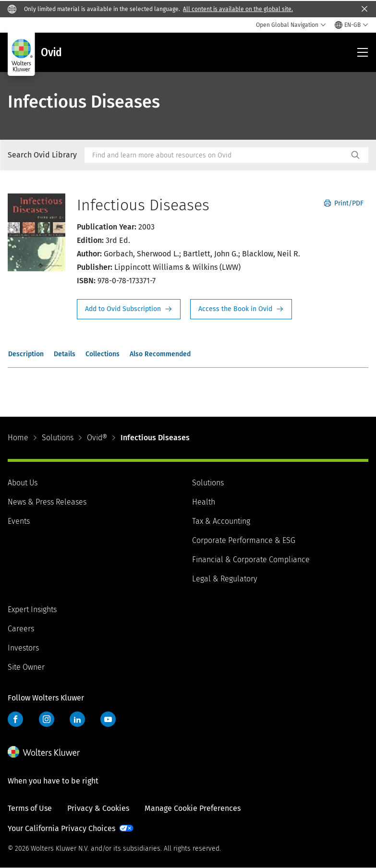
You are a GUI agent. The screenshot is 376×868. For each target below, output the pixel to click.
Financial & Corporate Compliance (251, 560)
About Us (23, 483)
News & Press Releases (47, 502)
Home (18, 438)
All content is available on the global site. (238, 9)
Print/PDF (344, 203)
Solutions (58, 438)
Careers (21, 629)
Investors (23, 648)
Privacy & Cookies (98, 808)
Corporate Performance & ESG (244, 540)
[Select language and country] (352, 25)
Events (19, 521)
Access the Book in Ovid (241, 309)
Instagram (47, 719)
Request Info (129, 309)
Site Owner (26, 667)
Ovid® (97, 438)
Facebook (15, 719)
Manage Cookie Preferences (193, 808)
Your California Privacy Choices (61, 828)
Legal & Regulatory (224, 579)
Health (204, 502)
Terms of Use (30, 808)
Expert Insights (32, 609)
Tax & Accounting (221, 521)
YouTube (108, 719)
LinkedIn (77, 719)
